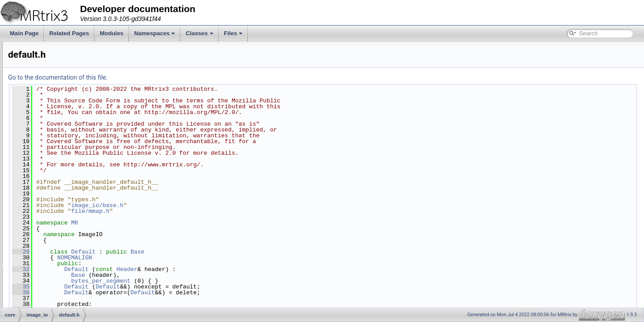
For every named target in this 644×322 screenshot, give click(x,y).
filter (42, 130)
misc (42, 307)
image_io (48, 159)
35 (133, 287)
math (43, 297)
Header (239, 269)
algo (42, 90)
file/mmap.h (202, 211)
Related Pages (69, 33)
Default (195, 252)
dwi (41, 100)
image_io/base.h (209, 205)
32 (133, 269)
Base (249, 252)
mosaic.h (55, 208)
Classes (199, 33)
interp (43, 287)
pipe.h (51, 218)
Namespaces (155, 33)
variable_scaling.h (65, 277)
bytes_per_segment (213, 281)
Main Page (24, 33)
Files (233, 33)
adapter (46, 80)
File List (32, 61)
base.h (52, 169)
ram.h (51, 238)
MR (186, 223)
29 (133, 252)
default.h (54, 179)
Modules (112, 33)
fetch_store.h (59, 189)
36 (133, 292)
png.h (51, 228)
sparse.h (54, 258)
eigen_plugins (53, 110)
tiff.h (49, 267)
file (40, 120)
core (35, 71)
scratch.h (55, 248)
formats (46, 149)
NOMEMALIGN (186, 258)
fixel (41, 140)
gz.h (49, 199)
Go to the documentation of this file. (170, 77)
